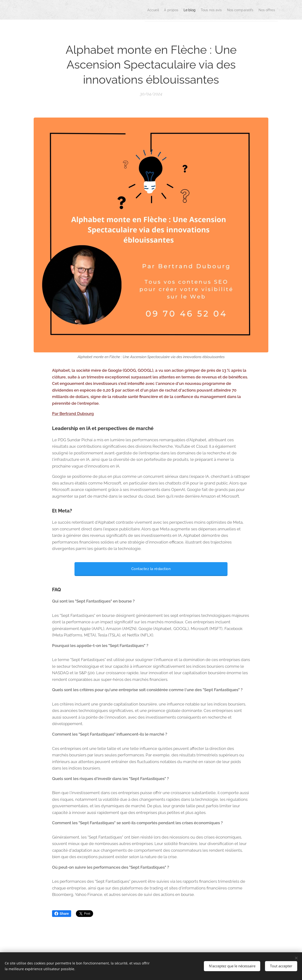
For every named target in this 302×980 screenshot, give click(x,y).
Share (62, 914)
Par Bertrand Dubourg (73, 414)
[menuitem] (126, 10)
